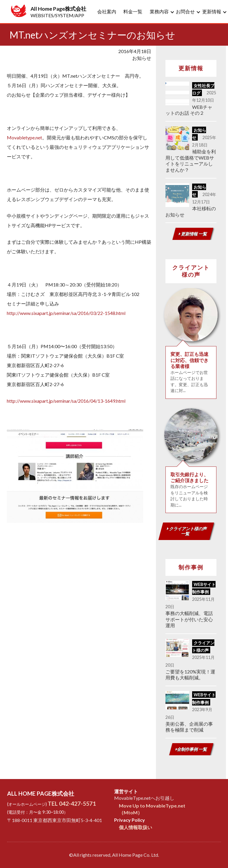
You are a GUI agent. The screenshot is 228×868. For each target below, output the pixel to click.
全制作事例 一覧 (191, 749)
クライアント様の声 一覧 (187, 531)
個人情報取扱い (135, 827)
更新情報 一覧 (193, 234)
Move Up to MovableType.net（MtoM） (152, 809)
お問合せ (185, 11)
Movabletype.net (24, 137)
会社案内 (107, 11)
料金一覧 (133, 11)
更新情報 (212, 11)
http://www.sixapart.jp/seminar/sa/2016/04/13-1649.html (66, 401)
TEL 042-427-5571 (72, 804)
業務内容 (159, 11)
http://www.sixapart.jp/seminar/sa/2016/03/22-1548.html (66, 313)
